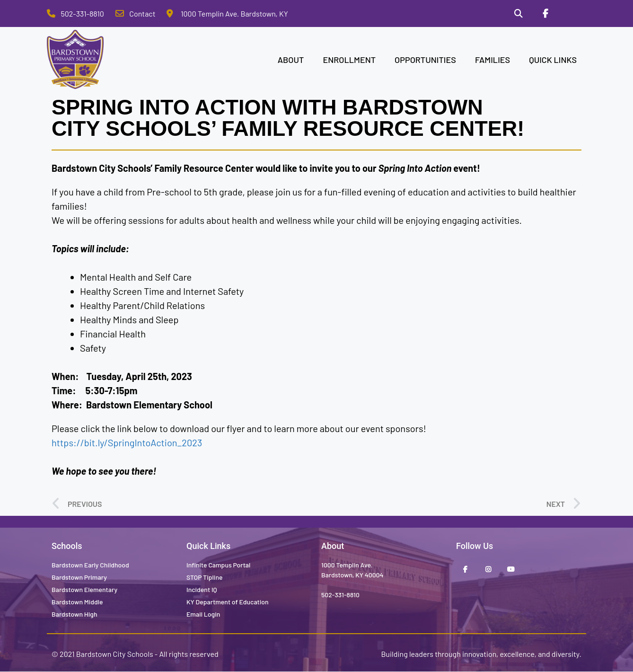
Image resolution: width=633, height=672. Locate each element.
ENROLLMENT (349, 60)
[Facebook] (545, 14)
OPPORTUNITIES (425, 60)
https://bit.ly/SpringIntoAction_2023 (127, 443)
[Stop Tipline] (572, 14)
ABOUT (291, 60)
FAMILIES (492, 60)
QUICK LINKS (553, 60)
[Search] (518, 14)
